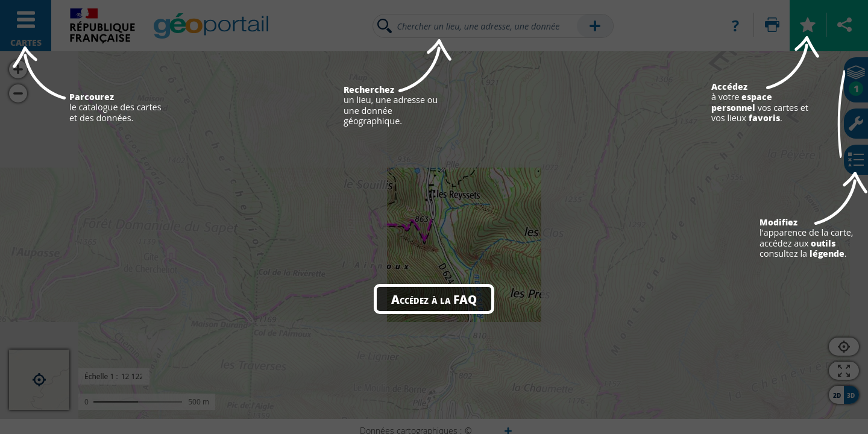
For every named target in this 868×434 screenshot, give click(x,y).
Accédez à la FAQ (434, 299)
